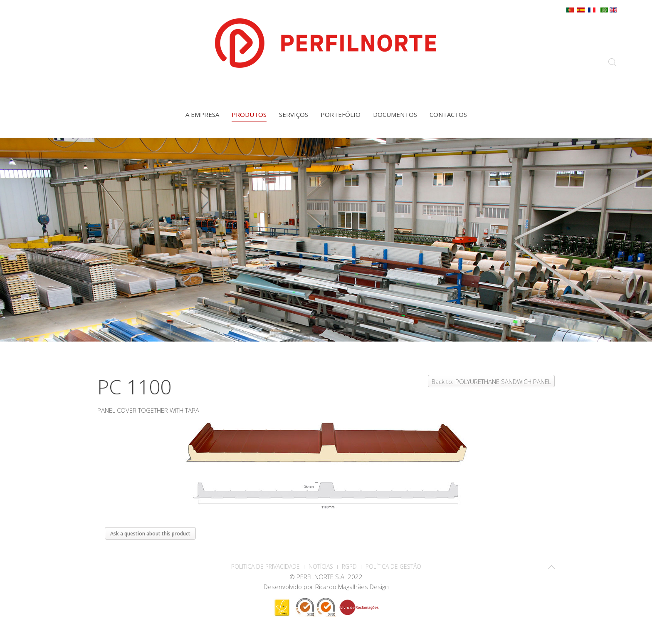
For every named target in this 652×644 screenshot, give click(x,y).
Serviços (294, 114)
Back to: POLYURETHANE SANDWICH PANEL (491, 381)
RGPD (349, 566)
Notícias (321, 566)
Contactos (448, 114)
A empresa (202, 114)
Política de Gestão (393, 566)
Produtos (249, 114)
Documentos (395, 114)
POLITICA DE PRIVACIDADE (265, 566)
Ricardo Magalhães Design (352, 587)
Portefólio (341, 114)
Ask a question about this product (150, 534)
